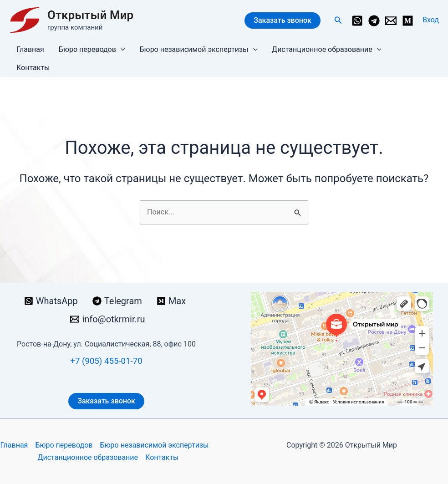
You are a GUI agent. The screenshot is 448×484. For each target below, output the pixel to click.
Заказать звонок (283, 20)
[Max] (171, 301)
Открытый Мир (90, 15)
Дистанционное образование (326, 50)
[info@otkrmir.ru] (391, 21)
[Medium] (408, 21)
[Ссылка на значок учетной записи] (431, 20)
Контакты (33, 68)
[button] (338, 20)
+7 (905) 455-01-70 (106, 361)
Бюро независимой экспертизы (198, 50)
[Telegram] (374, 21)
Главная (30, 49)
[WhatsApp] (357, 21)
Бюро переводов (92, 50)
